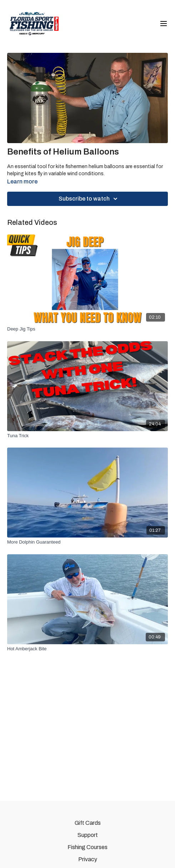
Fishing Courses (87, 847)
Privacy (88, 859)
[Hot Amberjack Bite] (87, 649)
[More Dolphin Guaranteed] (87, 542)
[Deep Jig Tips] (87, 329)
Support (88, 835)
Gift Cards (88, 823)
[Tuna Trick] (87, 436)
